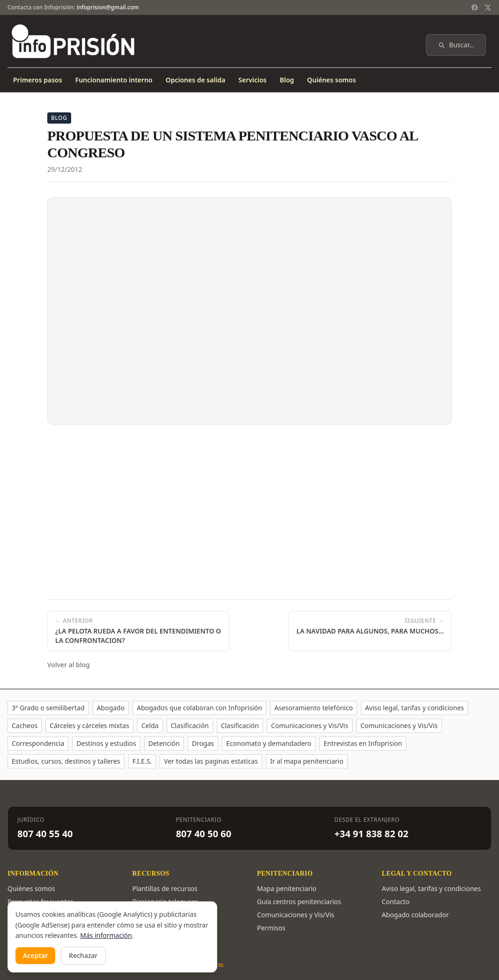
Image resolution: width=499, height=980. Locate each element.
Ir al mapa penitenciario (307, 761)
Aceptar (35, 955)
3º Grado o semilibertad (48, 708)
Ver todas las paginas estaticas (211, 761)
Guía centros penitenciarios (299, 902)
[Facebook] (475, 7)
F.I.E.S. (142, 761)
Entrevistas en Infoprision (363, 743)
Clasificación (190, 726)
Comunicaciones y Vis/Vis (310, 726)
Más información (106, 935)
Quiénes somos (331, 80)
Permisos (271, 928)
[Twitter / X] (488, 7)
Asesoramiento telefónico (314, 708)
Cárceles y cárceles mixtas (89, 726)
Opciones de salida (196, 80)
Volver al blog (69, 665)
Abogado (111, 708)
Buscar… (456, 45)
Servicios (252, 80)
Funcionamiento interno (114, 80)
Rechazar (83, 955)
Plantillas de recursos (165, 888)
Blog (287, 80)
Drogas (203, 743)
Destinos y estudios (106, 743)
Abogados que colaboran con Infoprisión (199, 708)
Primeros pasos (38, 80)
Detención (164, 743)
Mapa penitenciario (287, 888)
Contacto (396, 902)
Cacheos (25, 726)
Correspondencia (38, 743)
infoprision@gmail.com (108, 7)
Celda (150, 726)
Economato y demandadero (269, 743)
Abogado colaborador (415, 915)
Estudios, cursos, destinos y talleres (66, 761)
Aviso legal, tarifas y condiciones (415, 708)
